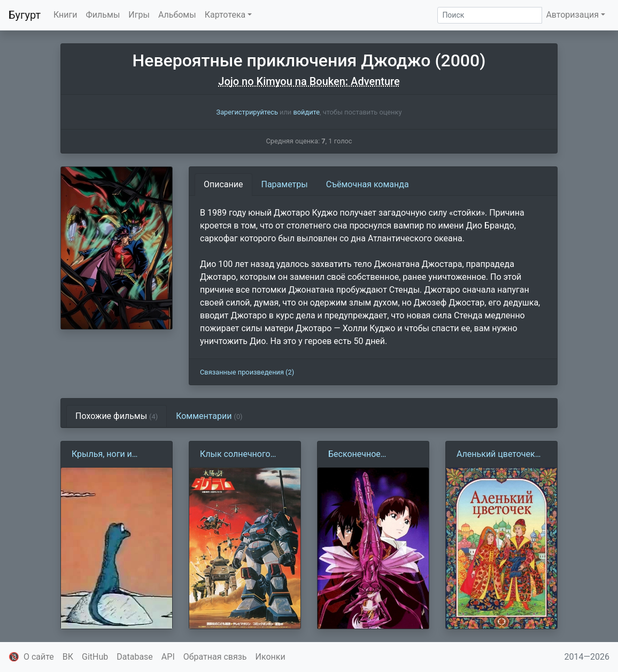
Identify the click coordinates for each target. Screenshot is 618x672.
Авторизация (572, 15)
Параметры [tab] (285, 184)
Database (135, 657)
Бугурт (25, 15)
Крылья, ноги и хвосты (102, 455)
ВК (68, 657)
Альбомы (177, 15)
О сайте (39, 657)
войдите (306, 112)
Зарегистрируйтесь (247, 112)
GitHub (95, 657)
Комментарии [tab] (209, 416)
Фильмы (103, 15)
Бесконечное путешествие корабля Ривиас (372, 455)
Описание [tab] (223, 184)
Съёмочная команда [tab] (368, 184)
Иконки (271, 657)
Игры (139, 15)
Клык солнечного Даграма (235, 455)
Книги (65, 15)
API (168, 657)
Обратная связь (215, 657)
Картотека (225, 15)
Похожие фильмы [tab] (117, 416)
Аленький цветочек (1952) (496, 455)
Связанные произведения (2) (247, 372)
